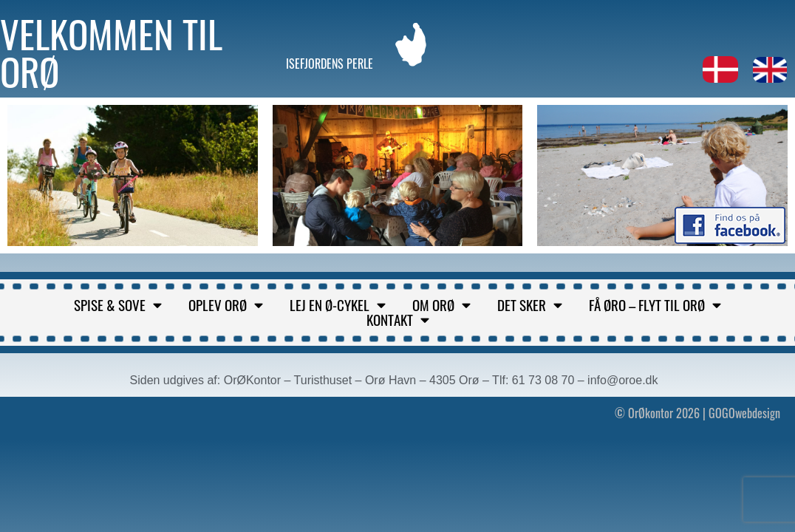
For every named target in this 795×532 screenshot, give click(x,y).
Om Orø (441, 305)
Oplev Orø (226, 305)
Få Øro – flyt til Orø (655, 305)
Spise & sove (118, 305)
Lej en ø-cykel (338, 305)
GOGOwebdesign (744, 413)
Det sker (530, 305)
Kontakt (398, 320)
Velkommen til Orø (111, 52)
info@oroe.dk (622, 380)
